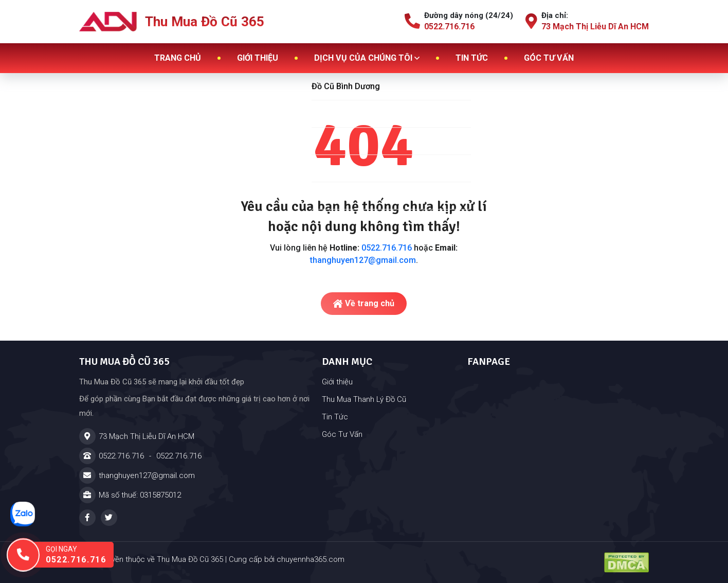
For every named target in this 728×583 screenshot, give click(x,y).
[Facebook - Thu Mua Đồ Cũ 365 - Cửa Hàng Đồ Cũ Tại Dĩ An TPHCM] (87, 518)
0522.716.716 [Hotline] (121, 456)
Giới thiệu (258, 58)
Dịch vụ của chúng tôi (367, 58)
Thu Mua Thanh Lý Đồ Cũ (364, 399)
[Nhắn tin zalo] (23, 514)
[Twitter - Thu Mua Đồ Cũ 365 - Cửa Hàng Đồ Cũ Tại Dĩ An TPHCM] (109, 518)
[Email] (194, 475)
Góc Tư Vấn (342, 434)
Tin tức (472, 58)
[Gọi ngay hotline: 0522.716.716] (70, 555)
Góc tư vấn (549, 58)
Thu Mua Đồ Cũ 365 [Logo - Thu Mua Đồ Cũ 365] (172, 22)
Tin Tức (335, 417)
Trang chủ (178, 58)
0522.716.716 (387, 248)
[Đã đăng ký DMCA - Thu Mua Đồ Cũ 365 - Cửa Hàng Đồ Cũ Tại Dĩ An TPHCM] (626, 562)
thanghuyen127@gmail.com (363, 260)
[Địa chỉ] (194, 436)
